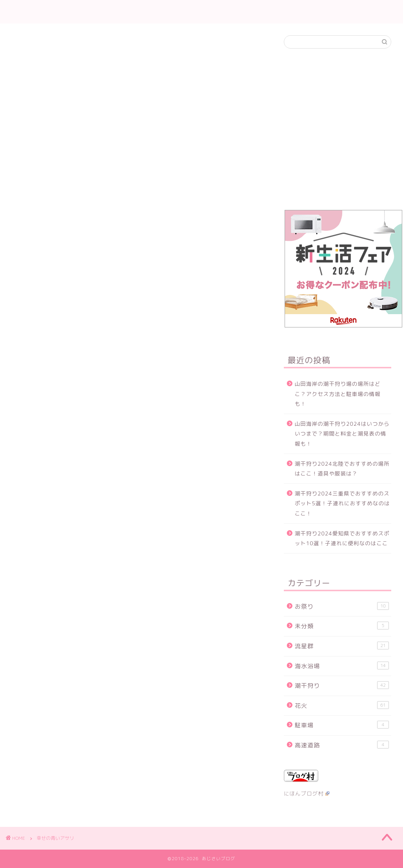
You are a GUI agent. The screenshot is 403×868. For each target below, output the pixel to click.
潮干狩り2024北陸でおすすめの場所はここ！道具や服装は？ (342, 469)
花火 (171, 12)
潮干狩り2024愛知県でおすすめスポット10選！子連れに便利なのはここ (342, 538)
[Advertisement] (338, 133)
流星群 (231, 12)
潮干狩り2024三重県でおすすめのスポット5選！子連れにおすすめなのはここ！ (342, 503)
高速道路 (342, 745)
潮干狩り (200, 12)
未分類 (342, 626)
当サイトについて (318, 12)
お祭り (342, 606)
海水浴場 (342, 666)
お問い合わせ (267, 12)
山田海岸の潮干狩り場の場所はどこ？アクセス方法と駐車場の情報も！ (338, 394)
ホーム (145, 12)
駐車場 (342, 725)
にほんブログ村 (307, 793)
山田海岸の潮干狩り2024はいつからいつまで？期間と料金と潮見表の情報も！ (342, 434)
